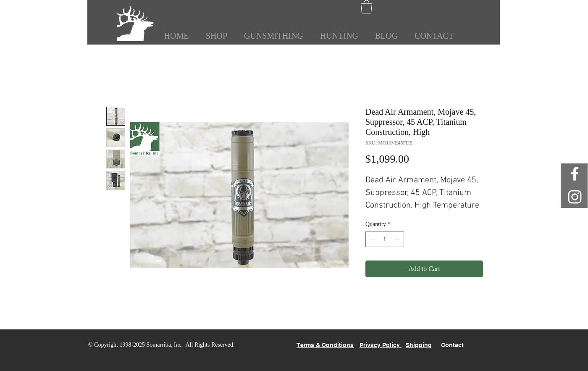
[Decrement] (372, 239)
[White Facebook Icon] (575, 174)
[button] (366, 7)
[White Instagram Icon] (575, 197)
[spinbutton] (385, 239)
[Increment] (398, 239)
